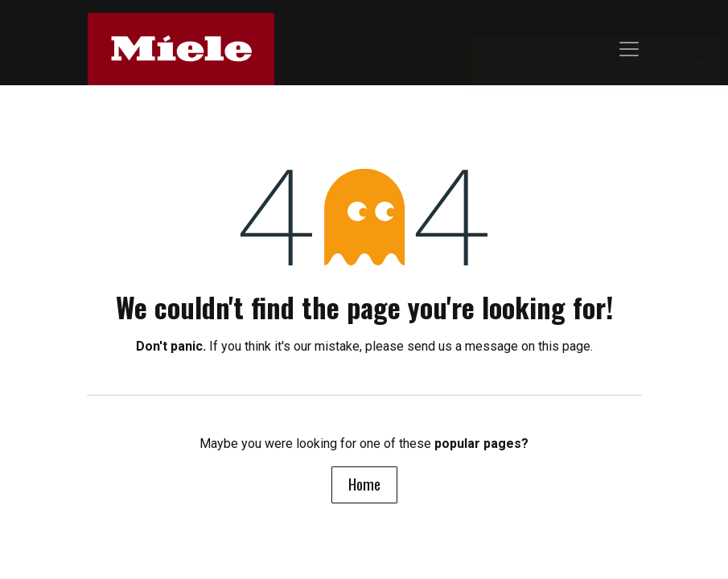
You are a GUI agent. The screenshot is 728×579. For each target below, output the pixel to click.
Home (364, 484)
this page (564, 346)
